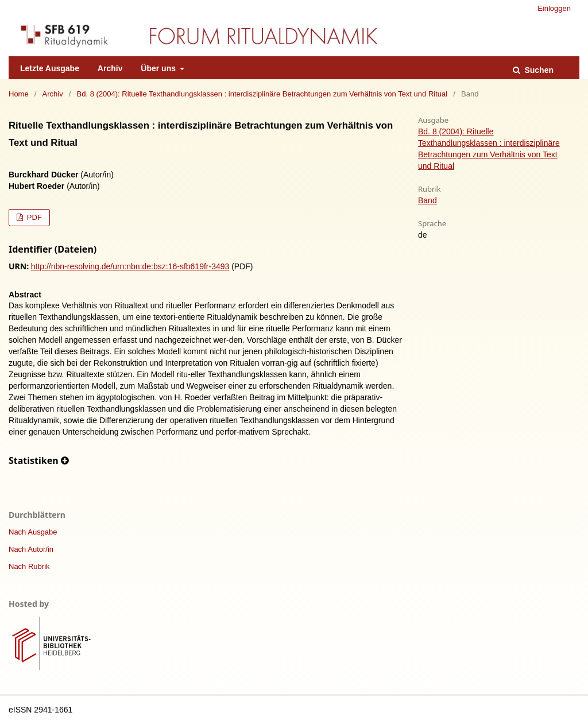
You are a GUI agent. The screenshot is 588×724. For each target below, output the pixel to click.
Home (19, 94)
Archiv (110, 68)
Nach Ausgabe (33, 532)
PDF (33, 217)
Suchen (538, 70)
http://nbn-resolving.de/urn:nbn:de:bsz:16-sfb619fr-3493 (130, 266)
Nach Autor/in (31, 549)
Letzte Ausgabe (50, 68)
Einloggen (554, 8)
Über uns (159, 68)
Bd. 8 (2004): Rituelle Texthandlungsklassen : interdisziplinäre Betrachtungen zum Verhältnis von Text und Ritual (262, 94)
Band (428, 200)
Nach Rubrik (29, 566)
